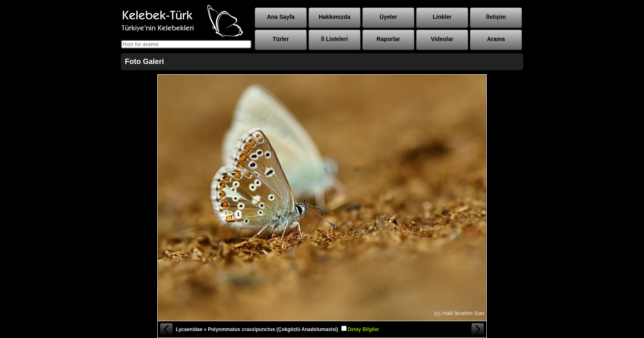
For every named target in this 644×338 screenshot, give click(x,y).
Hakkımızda (335, 17)
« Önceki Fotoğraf (166, 329)
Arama (496, 39)
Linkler (442, 17)
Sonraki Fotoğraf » (478, 329)
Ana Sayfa (281, 17)
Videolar (442, 39)
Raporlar (389, 39)
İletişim (496, 17)
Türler (281, 39)
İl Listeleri (335, 39)
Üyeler (388, 17)
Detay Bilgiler (364, 329)
